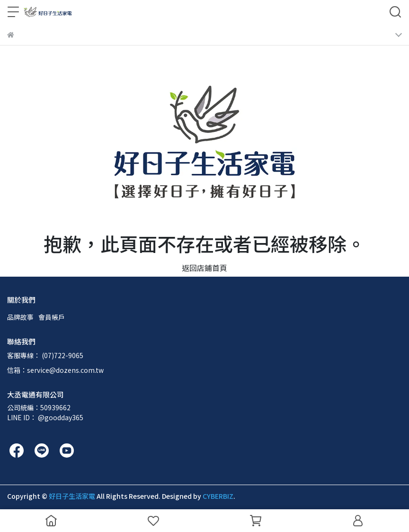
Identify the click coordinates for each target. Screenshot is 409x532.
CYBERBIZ (218, 496)
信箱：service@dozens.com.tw (55, 370)
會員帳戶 (52, 317)
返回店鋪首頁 (204, 268)
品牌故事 (20, 317)
